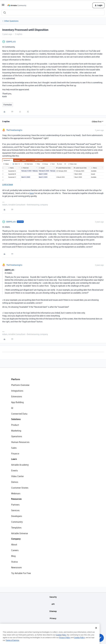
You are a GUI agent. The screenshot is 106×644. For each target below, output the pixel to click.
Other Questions (11, 21)
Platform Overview (20, 385)
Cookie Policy (61, 639)
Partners (15, 505)
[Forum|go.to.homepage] (17, 5)
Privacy (53, 618)
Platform (16, 379)
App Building (17, 402)
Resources (16, 499)
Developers (17, 516)
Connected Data (19, 414)
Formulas (8, 105)
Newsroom (16, 567)
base (32, 193)
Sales (14, 448)
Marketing (16, 431)
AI (12, 408)
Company (16, 539)
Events (14, 471)
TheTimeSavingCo (14, 130)
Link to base (8, 184)
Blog (13, 556)
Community (17, 522)
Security (53, 597)
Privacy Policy (65, 642)
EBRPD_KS (11, 42)
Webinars (16, 493)
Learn (14, 459)
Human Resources (20, 442)
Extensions (17, 397)
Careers (15, 550)
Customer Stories (20, 488)
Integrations (17, 391)
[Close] (96, 632)
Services (15, 510)
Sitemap (53, 611)
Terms (53, 625)
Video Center (17, 476)
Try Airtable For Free (21, 573)
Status (14, 562)
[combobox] (53, 13)
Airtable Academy (20, 465)
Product (15, 425)
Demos (15, 482)
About (14, 545)
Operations (17, 436)
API (53, 604)
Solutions (16, 419)
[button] (3, 6)
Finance (15, 454)
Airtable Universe (20, 533)
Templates (16, 528)
